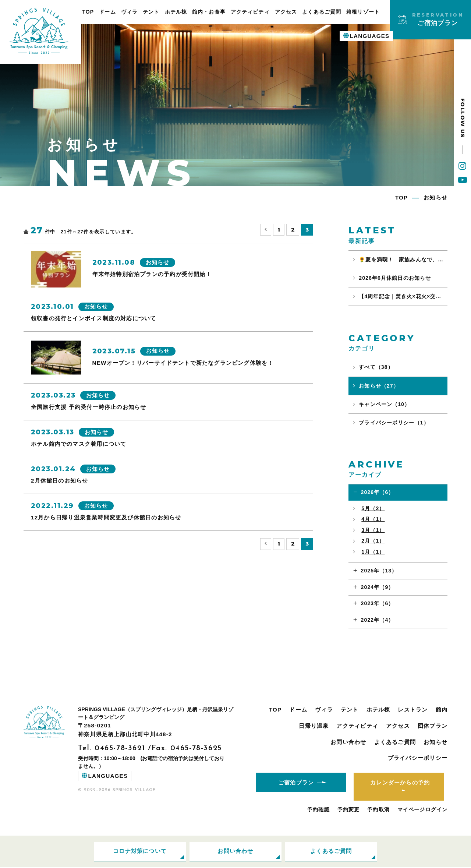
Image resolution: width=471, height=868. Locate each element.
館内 (442, 710)
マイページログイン (422, 810)
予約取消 (378, 810)
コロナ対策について (140, 852)
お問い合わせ (348, 742)
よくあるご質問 (322, 12)
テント (151, 12)
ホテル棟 (176, 12)
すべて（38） (376, 367)
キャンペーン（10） (384, 404)
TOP (88, 12)
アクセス (286, 12)
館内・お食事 (209, 12)
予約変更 (349, 810)
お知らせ (435, 742)
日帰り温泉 (314, 726)
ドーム (107, 12)
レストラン (413, 710)
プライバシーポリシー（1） (394, 423)
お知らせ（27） (379, 386)
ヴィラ (129, 12)
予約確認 (318, 810)
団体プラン (433, 726)
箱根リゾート (363, 12)
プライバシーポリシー (418, 758)
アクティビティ (250, 12)
